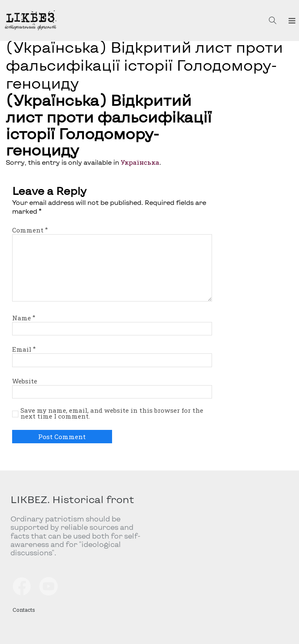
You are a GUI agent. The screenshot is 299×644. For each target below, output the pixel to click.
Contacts (24, 610)
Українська (140, 162)
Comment (30, 230)
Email (24, 349)
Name (24, 318)
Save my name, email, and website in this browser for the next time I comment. (112, 414)
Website (25, 381)
